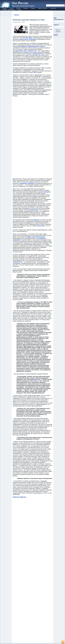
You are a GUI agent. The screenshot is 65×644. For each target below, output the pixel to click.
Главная (4, 8)
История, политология (8, 10)
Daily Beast (28, 38)
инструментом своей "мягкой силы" (25, 51)
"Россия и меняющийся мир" (35, 54)
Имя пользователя (59, 19)
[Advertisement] (33, 571)
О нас (19, 10)
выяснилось (41, 226)
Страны (26, 8)
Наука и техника (43, 8)
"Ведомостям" (18, 262)
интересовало (34, 210)
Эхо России (20, 3)
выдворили (36, 220)
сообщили (47, 192)
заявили (36, 381)
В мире (33, 8)
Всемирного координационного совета (32, 46)
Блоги (11, 8)
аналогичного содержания (28, 39)
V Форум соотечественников (35, 237)
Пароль (57, 25)
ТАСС (35, 72)
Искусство (53, 8)
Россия (18, 8)
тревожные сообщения (27, 183)
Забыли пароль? (58, 31)
